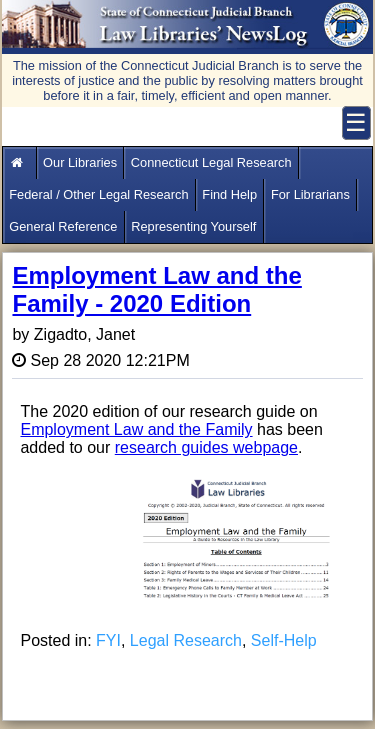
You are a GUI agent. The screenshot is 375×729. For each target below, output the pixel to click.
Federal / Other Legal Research (98, 194)
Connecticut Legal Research (211, 162)
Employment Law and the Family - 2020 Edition (156, 289)
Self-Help (284, 640)
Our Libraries (80, 162)
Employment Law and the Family (136, 429)
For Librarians (310, 194)
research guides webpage (206, 447)
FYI (108, 640)
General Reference (63, 226)
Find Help (229, 194)
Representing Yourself (193, 226)
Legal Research (186, 640)
